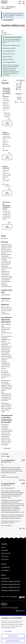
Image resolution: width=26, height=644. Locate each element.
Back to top (20, 611)
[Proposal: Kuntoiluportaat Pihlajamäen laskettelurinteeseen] (7, 216)
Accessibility (4, 550)
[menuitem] (9, 456)
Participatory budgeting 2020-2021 (11, 587)
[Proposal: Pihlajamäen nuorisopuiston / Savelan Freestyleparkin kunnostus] (7, 107)
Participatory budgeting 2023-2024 (11, 584)
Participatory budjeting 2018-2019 (10, 590)
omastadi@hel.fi (5, 567)
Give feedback (9, 570)
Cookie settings (15, 608)
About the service (6, 553)
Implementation (5, 578)
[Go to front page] (4, 2)
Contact (3, 547)
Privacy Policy (5, 559)
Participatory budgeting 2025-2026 (11, 581)
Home (3, 7)
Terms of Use (5, 556)
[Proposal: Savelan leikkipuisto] (7, 146)
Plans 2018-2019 (10, 7)
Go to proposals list (7, 20)
